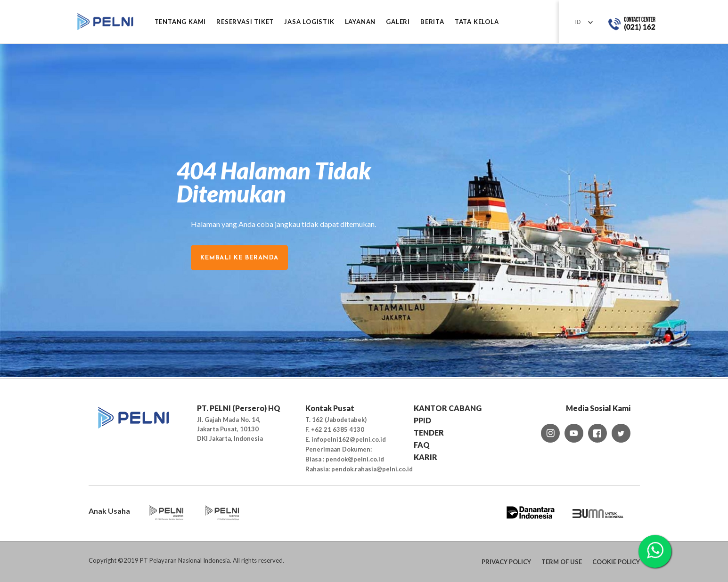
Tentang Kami (180, 22)
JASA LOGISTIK (309, 22)
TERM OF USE (562, 562)
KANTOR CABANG (448, 408)
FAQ (422, 445)
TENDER (429, 432)
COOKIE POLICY (616, 562)
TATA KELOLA (477, 22)
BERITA (432, 22)
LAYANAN (360, 22)
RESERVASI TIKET (245, 22)
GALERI (398, 22)
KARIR (425, 457)
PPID (422, 420)
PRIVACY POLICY (506, 562)
